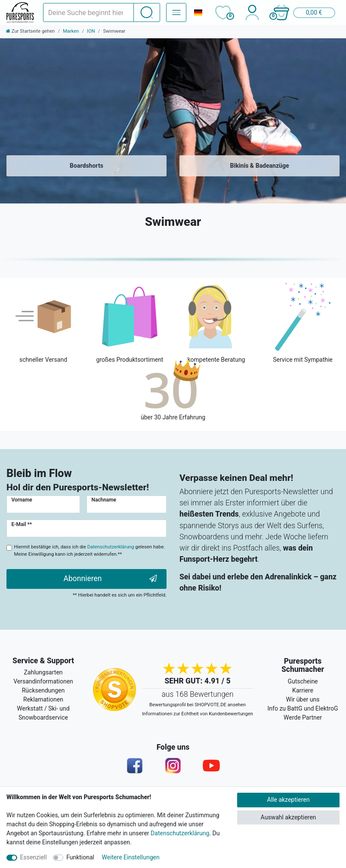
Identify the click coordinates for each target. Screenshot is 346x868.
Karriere (303, 690)
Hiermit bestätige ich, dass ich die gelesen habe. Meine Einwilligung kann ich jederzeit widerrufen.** (90, 551)
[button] (304, 12)
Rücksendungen (43, 690)
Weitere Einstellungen (131, 857)
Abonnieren (110, 579)
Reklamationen (43, 699)
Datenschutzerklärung (180, 833)
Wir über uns (303, 699)
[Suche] (147, 12)
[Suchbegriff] (88, 12)
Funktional (80, 857)
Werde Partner (303, 717)
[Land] (198, 12)
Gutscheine (303, 681)
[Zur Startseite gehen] (31, 31)
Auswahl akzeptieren (289, 817)
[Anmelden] (252, 12)
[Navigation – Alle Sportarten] (176, 12)
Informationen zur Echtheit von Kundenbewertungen (198, 714)
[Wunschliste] (223, 12)
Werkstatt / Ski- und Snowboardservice (43, 713)
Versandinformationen (43, 681)
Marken (71, 31)
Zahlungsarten (43, 672)
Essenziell (34, 857)
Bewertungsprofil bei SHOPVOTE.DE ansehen (198, 705)
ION (91, 31)
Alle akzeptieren (289, 800)
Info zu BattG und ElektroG (303, 708)
